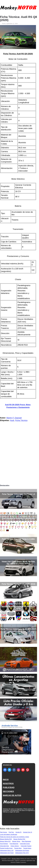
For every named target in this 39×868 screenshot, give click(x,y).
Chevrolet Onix (4, 846)
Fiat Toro (11, 832)
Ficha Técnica (21, 420)
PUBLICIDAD (9, 788)
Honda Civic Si (28, 832)
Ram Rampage (26, 841)
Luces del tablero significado (9, 834)
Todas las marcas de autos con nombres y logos (14, 837)
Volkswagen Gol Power (22, 850)
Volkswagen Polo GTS (22, 853)
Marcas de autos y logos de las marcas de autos (19, 608)
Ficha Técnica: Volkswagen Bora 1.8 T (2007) (19, 629)
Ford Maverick (14, 844)
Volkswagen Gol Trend (7, 853)
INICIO (6, 780)
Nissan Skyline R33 (6, 839)
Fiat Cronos (3, 832)
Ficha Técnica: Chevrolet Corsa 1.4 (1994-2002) (19, 540)
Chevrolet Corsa (25, 844)
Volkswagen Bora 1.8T (7, 850)
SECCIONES (8, 791)
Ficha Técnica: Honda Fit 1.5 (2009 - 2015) (19, 584)
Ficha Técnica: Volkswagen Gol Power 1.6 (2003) (19, 495)
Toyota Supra (27, 848)
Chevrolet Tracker (26, 846)
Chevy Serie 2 (15, 846)
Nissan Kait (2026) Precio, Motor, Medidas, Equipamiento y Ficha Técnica (19, 563)
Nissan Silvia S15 (5, 841)
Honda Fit (18, 832)
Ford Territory (4, 844)
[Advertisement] (19, 463)
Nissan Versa (16, 841)
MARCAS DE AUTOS (12, 795)
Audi (12, 420)
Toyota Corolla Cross (6, 848)
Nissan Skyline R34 (19, 839)
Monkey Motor (16, 859)
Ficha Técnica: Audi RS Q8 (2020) (18, 19)
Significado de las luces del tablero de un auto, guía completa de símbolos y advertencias (19, 518)
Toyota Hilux (18, 848)
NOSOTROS (8, 784)
